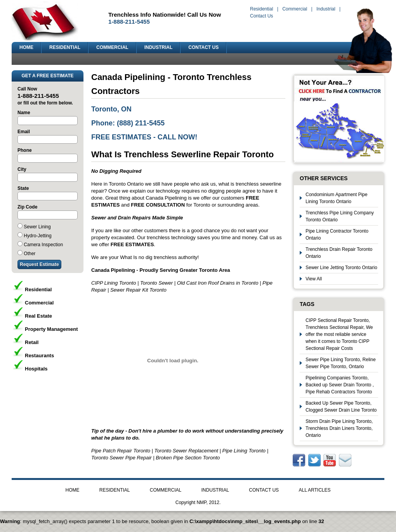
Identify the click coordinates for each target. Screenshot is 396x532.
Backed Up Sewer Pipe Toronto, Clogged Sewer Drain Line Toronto (341, 407)
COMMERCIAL (112, 47)
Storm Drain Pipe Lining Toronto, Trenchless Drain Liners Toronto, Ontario (339, 428)
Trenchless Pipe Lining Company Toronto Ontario (340, 216)
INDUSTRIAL (159, 47)
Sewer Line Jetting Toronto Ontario (341, 268)
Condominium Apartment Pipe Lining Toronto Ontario (336, 198)
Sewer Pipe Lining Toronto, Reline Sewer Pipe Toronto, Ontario (341, 363)
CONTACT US (203, 47)
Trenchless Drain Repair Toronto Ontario (339, 253)
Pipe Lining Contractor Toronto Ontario (337, 235)
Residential (261, 9)
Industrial (326, 9)
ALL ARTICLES (314, 490)
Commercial (295, 9)
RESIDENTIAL (65, 47)
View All (314, 279)
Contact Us (261, 16)
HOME (26, 47)
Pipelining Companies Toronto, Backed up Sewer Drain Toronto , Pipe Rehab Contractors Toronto (340, 385)
